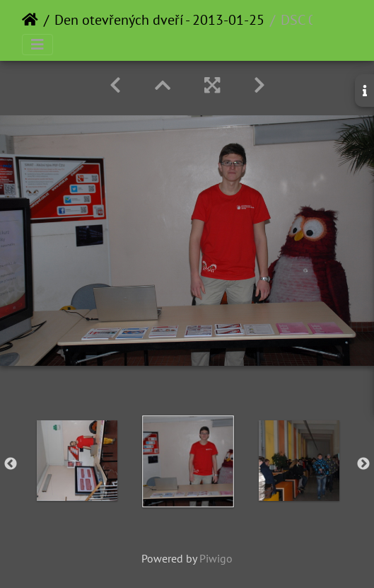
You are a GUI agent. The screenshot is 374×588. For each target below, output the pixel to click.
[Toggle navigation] (37, 45)
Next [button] (363, 464)
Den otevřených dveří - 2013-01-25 (159, 20)
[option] (77, 461)
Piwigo (216, 558)
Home (30, 20)
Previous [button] (11, 464)
